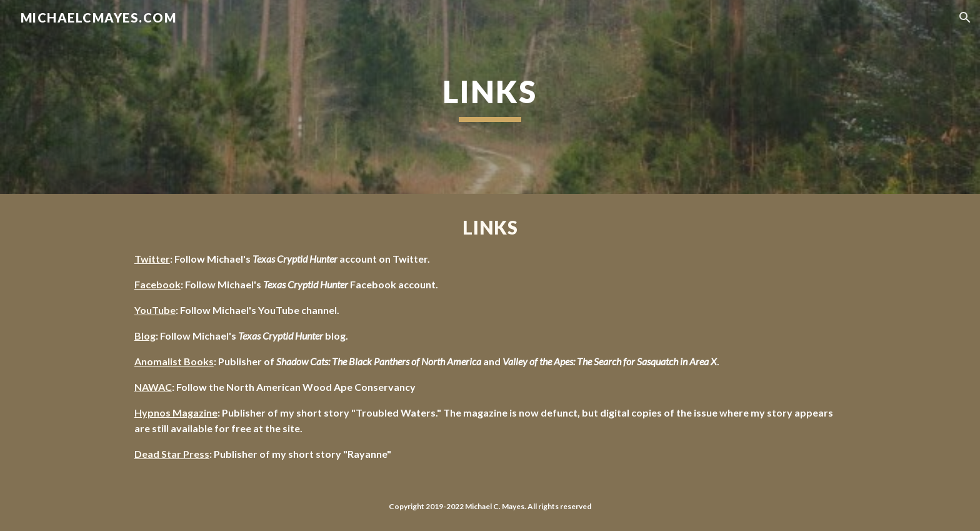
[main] (490, 97)
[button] (965, 18)
